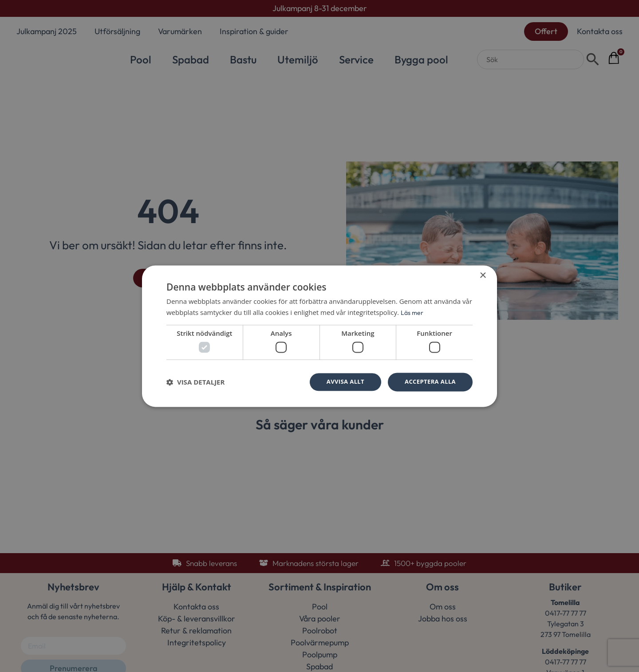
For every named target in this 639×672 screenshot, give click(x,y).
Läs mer (412, 312)
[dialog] (319, 336)
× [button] (483, 275)
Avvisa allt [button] (340, 382)
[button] (195, 382)
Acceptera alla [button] (428, 382)
